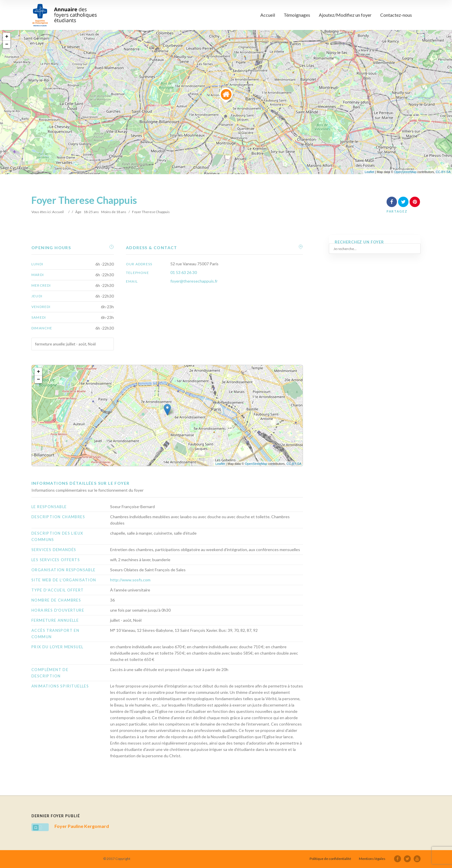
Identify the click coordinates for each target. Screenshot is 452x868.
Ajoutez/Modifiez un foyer (345, 15)
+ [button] (7, 37)
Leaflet (369, 172)
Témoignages (297, 15)
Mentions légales (372, 859)
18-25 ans (91, 212)
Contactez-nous (396, 15)
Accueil (268, 15)
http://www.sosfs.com (130, 580)
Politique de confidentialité (330, 859)
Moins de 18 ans (114, 212)
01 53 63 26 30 (184, 272)
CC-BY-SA (443, 172)
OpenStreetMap (405, 172)
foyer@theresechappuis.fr (194, 281)
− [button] (7, 44)
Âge (78, 212)
